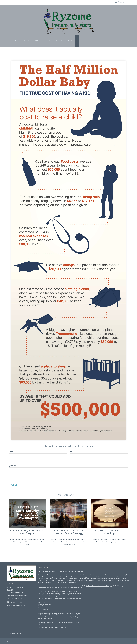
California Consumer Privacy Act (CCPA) (97, 586)
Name (11, 452)
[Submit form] (14, 485)
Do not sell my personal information (71, 588)
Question (12, 466)
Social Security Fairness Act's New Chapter (28, 532)
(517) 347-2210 (121, 2)
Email (72, 452)
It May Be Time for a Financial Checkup (110, 532)
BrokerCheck (79, 571)
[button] (18, 41)
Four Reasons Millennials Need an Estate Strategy (68, 532)
